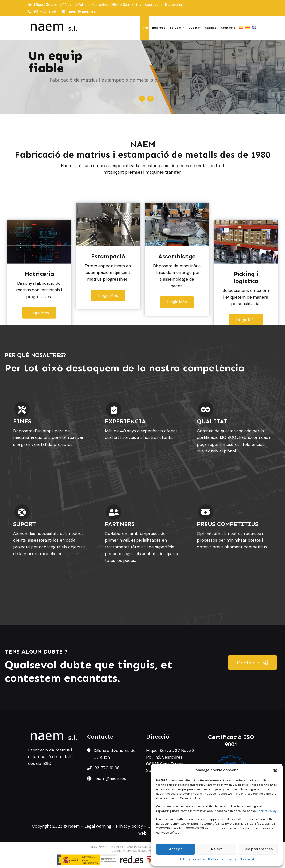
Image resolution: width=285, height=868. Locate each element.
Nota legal (247, 859)
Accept (175, 849)
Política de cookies (193, 859)
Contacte (228, 28)
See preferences (258, 849)
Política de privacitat (223, 859)
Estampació (94, 106)
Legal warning (98, 826)
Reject (217, 849)
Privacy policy (129, 826)
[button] (275, 770)
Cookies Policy (266, 811)
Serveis (175, 28)
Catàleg (211, 28)
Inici (145, 28)
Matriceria (49, 106)
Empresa (159, 28)
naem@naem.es (79, 11)
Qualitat (194, 28)
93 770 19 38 (42, 11)
